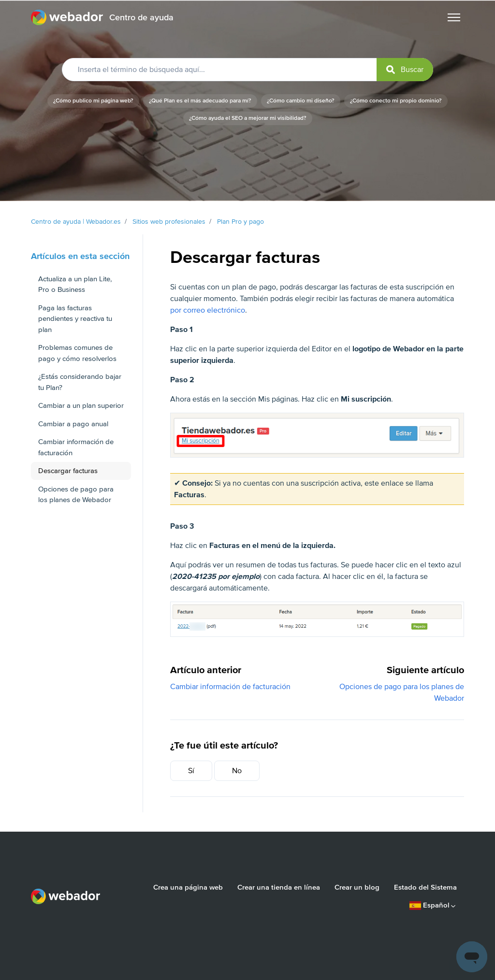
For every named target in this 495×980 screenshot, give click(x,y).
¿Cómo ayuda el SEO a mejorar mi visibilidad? (248, 118)
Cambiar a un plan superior (81, 405)
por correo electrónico (208, 310)
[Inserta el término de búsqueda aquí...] (247, 70)
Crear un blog (357, 887)
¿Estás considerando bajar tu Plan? (80, 382)
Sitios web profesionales (169, 222)
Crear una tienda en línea (279, 887)
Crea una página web (188, 887)
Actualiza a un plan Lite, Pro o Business (75, 284)
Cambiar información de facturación (230, 687)
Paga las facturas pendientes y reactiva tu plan (75, 319)
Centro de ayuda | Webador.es (76, 222)
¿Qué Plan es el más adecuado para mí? (200, 101)
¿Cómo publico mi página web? (93, 101)
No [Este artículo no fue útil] (237, 771)
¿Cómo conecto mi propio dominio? (396, 101)
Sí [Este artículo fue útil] (191, 771)
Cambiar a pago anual (73, 424)
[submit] (405, 70)
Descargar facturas (68, 471)
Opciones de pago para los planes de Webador (76, 495)
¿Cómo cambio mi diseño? (301, 101)
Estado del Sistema (425, 887)
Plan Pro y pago (240, 222)
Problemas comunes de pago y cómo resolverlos (77, 353)
